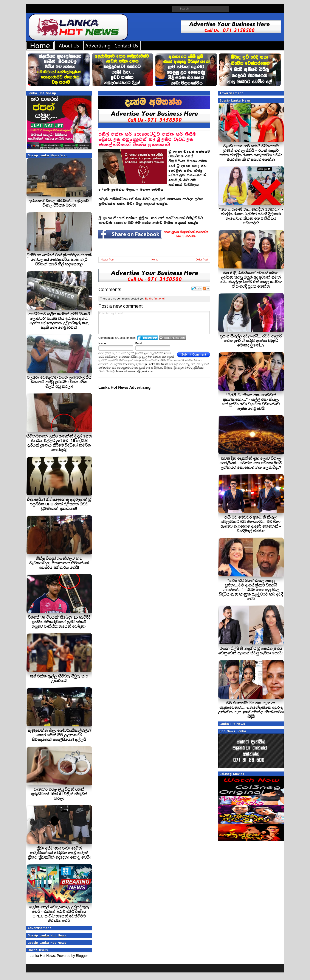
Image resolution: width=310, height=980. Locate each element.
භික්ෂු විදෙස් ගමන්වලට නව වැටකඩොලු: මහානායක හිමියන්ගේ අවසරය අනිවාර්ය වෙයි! (59, 563)
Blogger (82, 956)
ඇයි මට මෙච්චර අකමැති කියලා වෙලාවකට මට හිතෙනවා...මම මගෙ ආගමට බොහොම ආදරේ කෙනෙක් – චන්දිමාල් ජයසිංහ (251, 524)
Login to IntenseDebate (148, 338)
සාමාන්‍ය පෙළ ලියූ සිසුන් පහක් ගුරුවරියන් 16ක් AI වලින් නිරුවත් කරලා (59, 794)
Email (139, 343)
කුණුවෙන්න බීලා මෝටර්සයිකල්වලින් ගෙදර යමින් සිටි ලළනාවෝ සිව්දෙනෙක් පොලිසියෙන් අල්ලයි (59, 735)
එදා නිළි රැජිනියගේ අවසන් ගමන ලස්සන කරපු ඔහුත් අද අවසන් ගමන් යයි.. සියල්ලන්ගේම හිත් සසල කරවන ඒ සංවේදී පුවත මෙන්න (251, 280)
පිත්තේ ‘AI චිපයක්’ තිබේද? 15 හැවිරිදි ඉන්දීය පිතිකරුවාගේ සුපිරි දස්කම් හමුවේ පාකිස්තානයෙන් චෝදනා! (59, 622)
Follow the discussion (206, 289)
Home (155, 260)
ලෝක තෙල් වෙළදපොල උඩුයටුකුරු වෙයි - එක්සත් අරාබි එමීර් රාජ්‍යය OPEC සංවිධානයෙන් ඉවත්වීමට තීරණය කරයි (59, 914)
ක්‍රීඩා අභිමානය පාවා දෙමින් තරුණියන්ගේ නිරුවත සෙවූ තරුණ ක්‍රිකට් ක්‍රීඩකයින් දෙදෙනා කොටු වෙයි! (59, 853)
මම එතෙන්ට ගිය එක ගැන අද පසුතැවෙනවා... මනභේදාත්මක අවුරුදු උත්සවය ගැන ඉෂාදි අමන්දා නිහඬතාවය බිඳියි (251, 710)
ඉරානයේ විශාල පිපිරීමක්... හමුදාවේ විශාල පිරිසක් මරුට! (59, 203)
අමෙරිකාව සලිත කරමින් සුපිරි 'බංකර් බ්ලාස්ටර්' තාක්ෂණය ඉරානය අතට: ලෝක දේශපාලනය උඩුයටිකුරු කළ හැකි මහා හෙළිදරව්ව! (59, 321)
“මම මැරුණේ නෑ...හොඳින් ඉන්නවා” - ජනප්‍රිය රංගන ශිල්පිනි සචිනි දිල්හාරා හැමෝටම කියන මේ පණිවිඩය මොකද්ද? (251, 216)
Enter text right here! (154, 323)
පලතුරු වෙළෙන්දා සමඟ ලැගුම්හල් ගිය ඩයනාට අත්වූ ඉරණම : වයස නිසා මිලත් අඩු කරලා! (59, 382)
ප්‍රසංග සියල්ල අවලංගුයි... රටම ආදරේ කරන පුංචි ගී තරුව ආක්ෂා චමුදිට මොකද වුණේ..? (251, 341)
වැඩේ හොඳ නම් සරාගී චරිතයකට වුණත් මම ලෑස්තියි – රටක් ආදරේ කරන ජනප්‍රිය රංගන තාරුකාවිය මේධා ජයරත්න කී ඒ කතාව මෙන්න (251, 153)
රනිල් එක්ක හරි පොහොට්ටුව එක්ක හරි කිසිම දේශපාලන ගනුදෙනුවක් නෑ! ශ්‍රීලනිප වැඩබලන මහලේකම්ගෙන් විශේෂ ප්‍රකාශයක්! (147, 139)
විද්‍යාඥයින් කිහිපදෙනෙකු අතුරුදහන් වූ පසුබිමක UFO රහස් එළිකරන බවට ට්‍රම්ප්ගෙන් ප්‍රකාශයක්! (59, 504)
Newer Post (107, 260)
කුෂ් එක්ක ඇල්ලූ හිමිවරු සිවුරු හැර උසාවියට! (59, 678)
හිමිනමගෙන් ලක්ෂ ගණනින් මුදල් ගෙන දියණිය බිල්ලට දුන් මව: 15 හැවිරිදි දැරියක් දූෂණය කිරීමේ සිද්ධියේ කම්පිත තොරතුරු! (59, 443)
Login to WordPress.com (172, 338)
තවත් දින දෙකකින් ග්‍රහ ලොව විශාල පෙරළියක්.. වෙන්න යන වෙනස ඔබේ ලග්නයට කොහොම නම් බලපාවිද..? (251, 463)
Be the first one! (155, 299)
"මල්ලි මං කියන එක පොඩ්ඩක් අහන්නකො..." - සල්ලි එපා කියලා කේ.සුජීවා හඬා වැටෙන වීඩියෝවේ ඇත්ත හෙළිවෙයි (251, 402)
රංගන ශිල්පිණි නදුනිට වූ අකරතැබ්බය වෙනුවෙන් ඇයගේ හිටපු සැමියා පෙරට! (251, 651)
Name (102, 343)
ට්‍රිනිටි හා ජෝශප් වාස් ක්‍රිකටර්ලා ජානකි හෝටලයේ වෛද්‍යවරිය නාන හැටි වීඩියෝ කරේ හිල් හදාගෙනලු (59, 260)
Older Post (202, 260)
